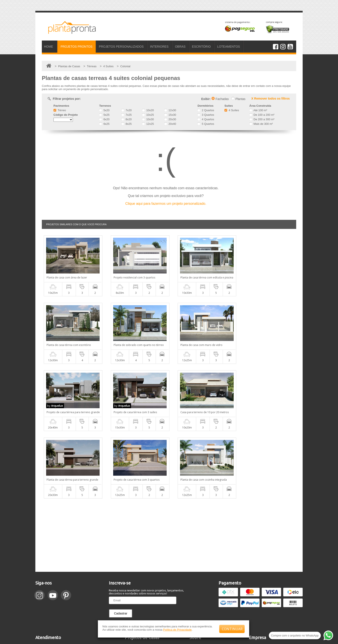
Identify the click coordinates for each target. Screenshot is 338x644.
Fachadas (220, 99)
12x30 (170, 110)
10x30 (148, 119)
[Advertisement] (169, 468)
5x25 (104, 115)
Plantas (238, 99)
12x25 (148, 124)
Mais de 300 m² (261, 124)
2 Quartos (206, 110)
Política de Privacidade (177, 630)
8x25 (127, 124)
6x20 (104, 119)
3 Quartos (206, 115)
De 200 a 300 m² (262, 119)
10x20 (148, 110)
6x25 (104, 124)
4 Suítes (232, 110)
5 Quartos (206, 124)
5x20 (104, 110)
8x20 (127, 119)
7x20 (127, 110)
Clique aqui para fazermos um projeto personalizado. (166, 204)
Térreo (60, 110)
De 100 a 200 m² (262, 115)
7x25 (127, 115)
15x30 (170, 115)
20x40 (170, 124)
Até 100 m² (258, 110)
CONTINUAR (232, 629)
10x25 (148, 115)
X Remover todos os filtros (271, 98)
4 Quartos (206, 119)
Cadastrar (121, 546)
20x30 (170, 119)
